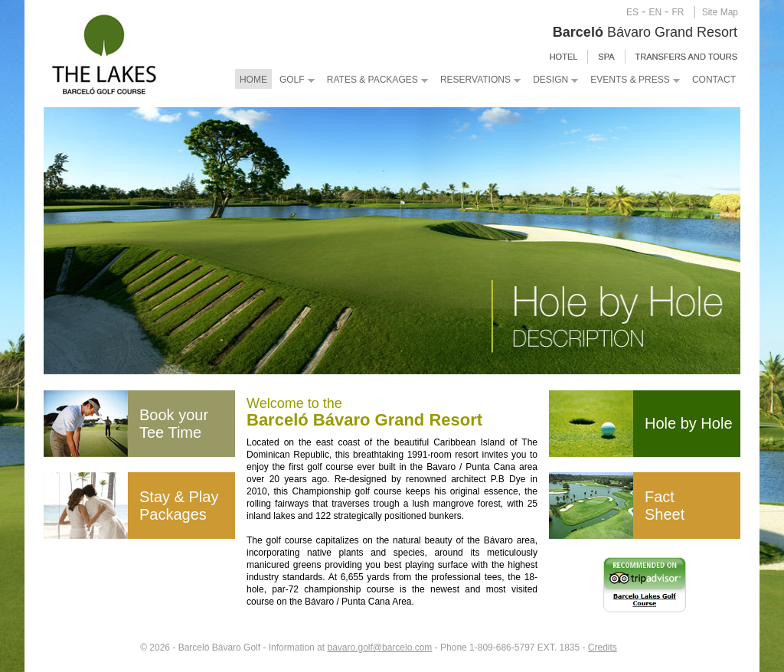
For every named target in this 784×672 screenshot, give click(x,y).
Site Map (720, 12)
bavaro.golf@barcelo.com (379, 648)
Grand (674, 32)
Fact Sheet (665, 506)
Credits (603, 648)
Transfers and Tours (686, 57)
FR (678, 12)
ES (632, 12)
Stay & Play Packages (179, 506)
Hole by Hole (689, 423)
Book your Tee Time (174, 424)
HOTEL (564, 57)
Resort (715, 32)
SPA (606, 57)
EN (655, 12)
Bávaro (604, 32)
